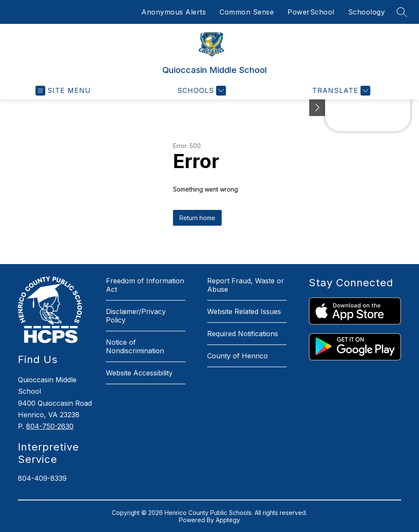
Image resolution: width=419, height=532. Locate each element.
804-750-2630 (50, 426)
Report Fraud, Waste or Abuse (246, 285)
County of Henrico (237, 356)
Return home (197, 218)
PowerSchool (311, 12)
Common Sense (247, 12)
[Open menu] (63, 91)
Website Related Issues (244, 311)
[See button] (317, 108)
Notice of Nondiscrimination (135, 346)
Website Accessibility (139, 373)
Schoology (367, 12)
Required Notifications (243, 334)
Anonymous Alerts (174, 12)
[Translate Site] (340, 91)
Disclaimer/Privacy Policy (136, 316)
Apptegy (228, 520)
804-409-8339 (42, 478)
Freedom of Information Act (145, 285)
